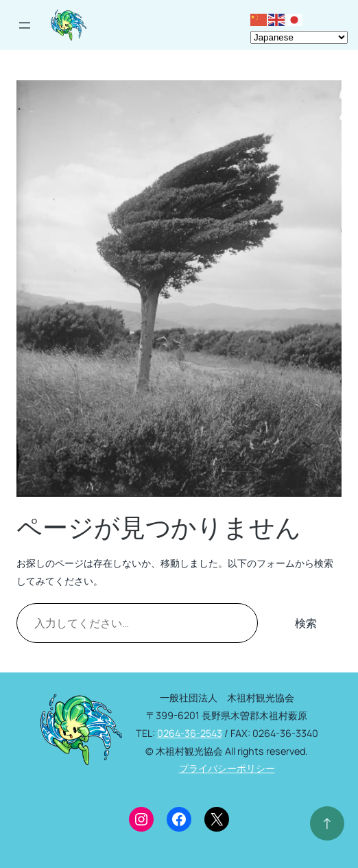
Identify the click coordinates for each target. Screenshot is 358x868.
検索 (306, 623)
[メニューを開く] (25, 25)
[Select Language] (299, 37)
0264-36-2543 (190, 733)
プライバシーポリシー (227, 768)
